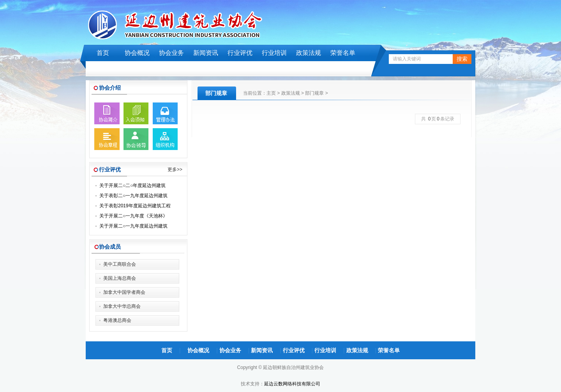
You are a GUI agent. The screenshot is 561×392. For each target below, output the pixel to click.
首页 (103, 53)
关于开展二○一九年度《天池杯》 (133, 216)
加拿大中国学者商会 (124, 292)
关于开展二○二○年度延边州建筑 (133, 185)
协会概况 (137, 53)
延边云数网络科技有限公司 (292, 384)
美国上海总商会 (120, 278)
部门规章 (314, 93)
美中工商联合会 (120, 264)
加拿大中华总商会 (122, 306)
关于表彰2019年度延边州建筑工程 (135, 206)
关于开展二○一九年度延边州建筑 (133, 226)
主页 (271, 93)
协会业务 (171, 53)
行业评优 (240, 53)
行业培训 (274, 53)
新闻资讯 (206, 53)
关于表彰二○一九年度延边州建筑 (133, 196)
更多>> (175, 170)
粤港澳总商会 (117, 320)
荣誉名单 (343, 53)
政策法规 (309, 53)
